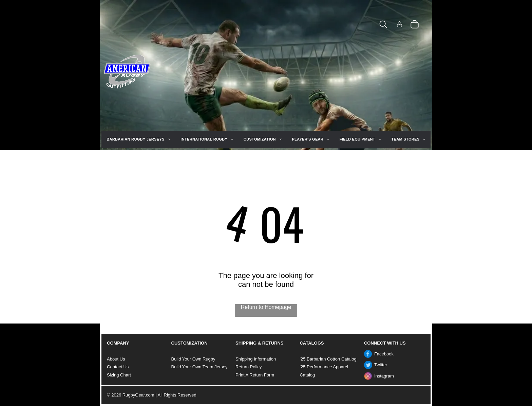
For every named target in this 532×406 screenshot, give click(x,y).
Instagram (384, 376)
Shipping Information (256, 359)
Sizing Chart (119, 375)
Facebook (384, 354)
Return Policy (249, 367)
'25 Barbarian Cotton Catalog (328, 359)
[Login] (400, 25)
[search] (383, 25)
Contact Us (118, 367)
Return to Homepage (266, 307)
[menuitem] (138, 139)
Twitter (381, 365)
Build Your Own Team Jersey (199, 367)
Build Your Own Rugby (193, 359)
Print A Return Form (255, 375)
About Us (116, 359)
